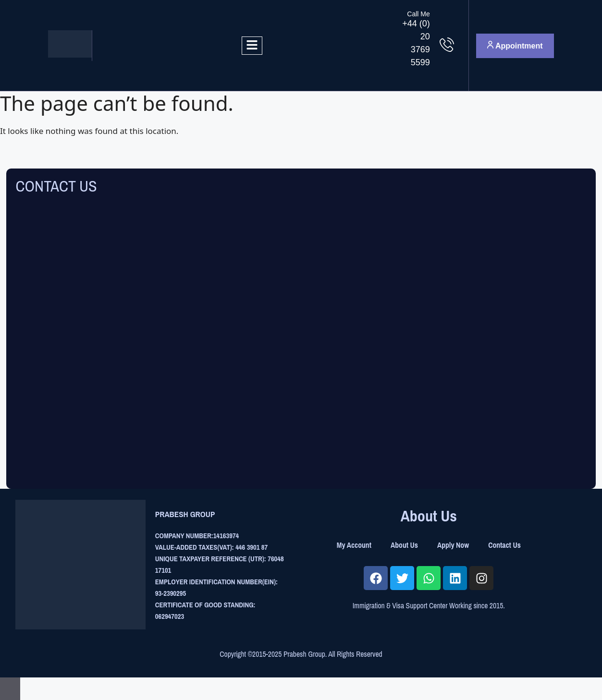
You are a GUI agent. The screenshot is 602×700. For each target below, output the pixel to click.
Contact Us (504, 545)
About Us (404, 545)
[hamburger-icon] (252, 46)
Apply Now (453, 545)
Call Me (418, 14)
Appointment (515, 45)
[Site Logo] (70, 54)
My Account (354, 545)
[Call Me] (447, 45)
